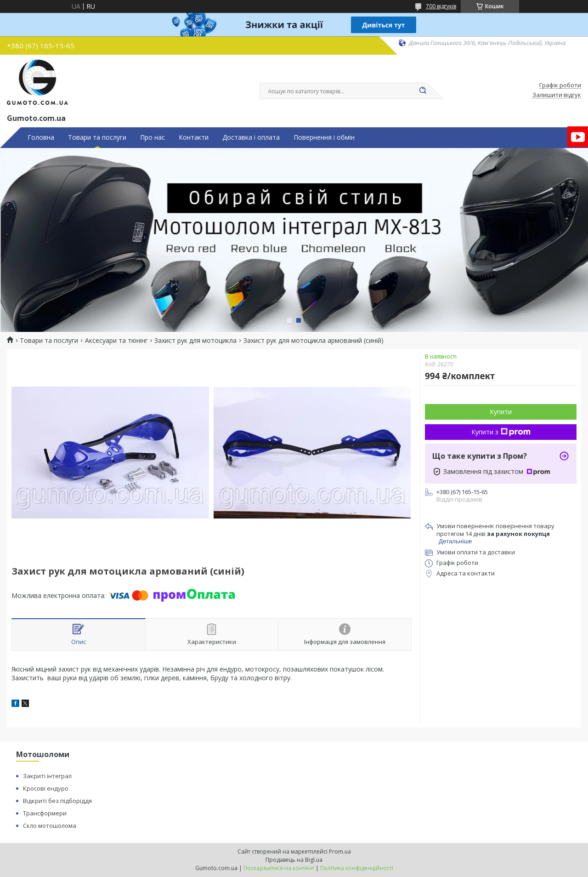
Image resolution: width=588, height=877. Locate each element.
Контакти (194, 137)
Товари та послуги (97, 137)
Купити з (501, 432)
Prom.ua (340, 851)
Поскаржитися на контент (279, 868)
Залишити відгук (557, 95)
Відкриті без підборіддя (57, 801)
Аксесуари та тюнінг (116, 341)
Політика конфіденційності (357, 868)
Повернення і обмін (324, 137)
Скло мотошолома (50, 826)
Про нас (153, 137)
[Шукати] (423, 91)
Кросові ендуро (46, 788)
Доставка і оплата (251, 137)
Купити (501, 412)
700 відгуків (441, 6)
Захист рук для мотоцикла (195, 341)
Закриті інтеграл (47, 776)
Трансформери (45, 813)
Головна (41, 137)
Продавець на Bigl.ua (294, 860)
